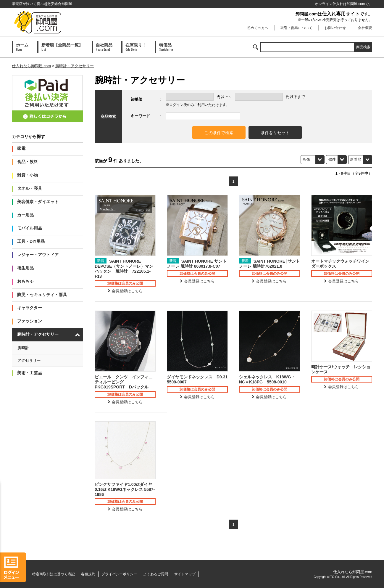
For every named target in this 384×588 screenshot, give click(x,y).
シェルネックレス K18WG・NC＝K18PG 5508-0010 (267, 379)
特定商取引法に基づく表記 (54, 574)
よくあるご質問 (156, 574)
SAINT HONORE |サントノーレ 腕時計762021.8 (270, 264)
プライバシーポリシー (119, 574)
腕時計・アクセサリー (75, 66)
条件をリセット (275, 133)
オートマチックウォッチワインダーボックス (340, 264)
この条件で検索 (219, 133)
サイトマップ (185, 574)
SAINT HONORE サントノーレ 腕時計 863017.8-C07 (197, 264)
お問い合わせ (335, 28)
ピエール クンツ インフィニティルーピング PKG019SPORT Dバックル (124, 382)
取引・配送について (296, 28)
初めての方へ (258, 28)
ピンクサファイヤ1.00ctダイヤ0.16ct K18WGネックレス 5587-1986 (125, 489)
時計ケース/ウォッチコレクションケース (341, 369)
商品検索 (363, 47)
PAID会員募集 (47, 99)
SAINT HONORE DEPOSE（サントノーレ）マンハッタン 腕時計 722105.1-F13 (124, 269)
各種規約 (88, 574)
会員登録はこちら (127, 291)
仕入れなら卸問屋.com (31, 66)
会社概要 (365, 28)
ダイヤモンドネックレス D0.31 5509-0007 (197, 379)
